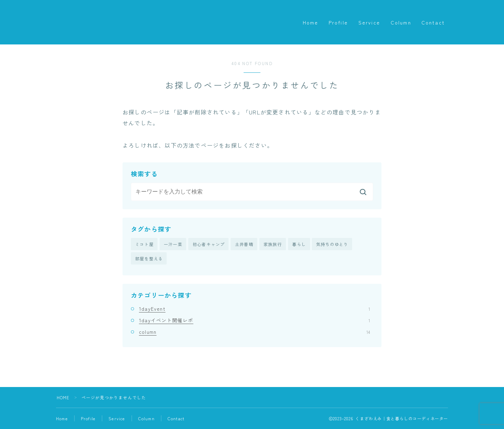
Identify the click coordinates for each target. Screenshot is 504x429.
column (254, 332)
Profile (338, 22)
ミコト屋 (144, 244)
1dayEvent (254, 309)
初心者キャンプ (209, 244)
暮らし (299, 244)
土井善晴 (244, 244)
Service (369, 22)
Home (310, 22)
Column (401, 22)
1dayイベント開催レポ (254, 321)
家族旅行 (273, 244)
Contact (433, 22)
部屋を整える (149, 259)
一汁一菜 (173, 244)
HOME (63, 398)
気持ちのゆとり (332, 244)
